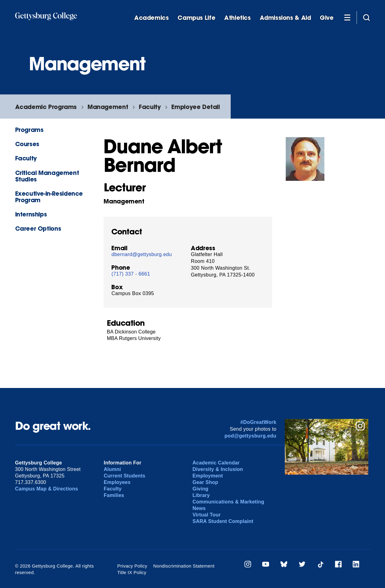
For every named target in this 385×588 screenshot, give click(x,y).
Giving (201, 489)
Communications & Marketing (229, 502)
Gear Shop (205, 482)
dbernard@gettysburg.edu (141, 254)
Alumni (113, 469)
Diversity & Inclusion (218, 469)
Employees (117, 482)
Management (108, 107)
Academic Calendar (216, 463)
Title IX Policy (132, 572)
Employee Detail (195, 107)
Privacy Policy (132, 566)
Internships (31, 214)
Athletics (237, 18)
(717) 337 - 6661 (131, 274)
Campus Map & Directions (47, 489)
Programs (29, 130)
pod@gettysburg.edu (250, 436)
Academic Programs (46, 107)
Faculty (150, 107)
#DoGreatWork (258, 422)
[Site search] (366, 17)
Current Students (125, 476)
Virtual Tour (207, 515)
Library (201, 495)
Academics (152, 18)
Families (114, 495)
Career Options (38, 228)
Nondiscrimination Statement (184, 566)
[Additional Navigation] (347, 17)
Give (327, 18)
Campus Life (196, 18)
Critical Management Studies (47, 176)
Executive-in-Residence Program (49, 197)
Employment (208, 476)
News (199, 508)
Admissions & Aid (285, 18)
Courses (27, 144)
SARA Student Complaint (223, 521)
